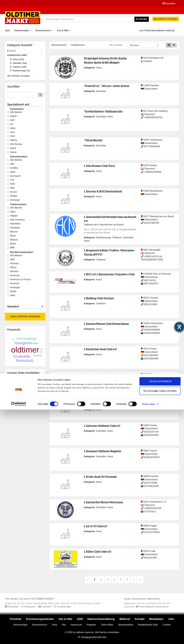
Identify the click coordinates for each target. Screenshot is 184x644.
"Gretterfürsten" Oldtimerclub (103, 111)
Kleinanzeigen (23, 30)
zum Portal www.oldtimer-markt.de (157, 30)
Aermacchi (14, 176)
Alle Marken (15, 112)
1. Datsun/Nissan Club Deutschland (106, 324)
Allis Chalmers (16, 220)
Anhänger (14, 200)
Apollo (12, 291)
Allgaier (12, 216)
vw (42, 349)
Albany (12, 140)
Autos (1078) (18, 59)
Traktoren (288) (19, 67)
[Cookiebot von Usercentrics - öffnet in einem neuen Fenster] (19, 638)
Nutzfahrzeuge (103, 238)
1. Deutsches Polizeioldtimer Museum (108, 375)
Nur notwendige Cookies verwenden (160, 625)
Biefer (12, 244)
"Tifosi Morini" (93, 140)
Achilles (13, 168)
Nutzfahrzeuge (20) (21, 71)
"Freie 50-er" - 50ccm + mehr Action (107, 86)
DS (41, 352)
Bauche (13, 232)
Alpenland (14, 224)
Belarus (13, 240)
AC (10, 124)
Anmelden (168, 3)
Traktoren (117, 238)
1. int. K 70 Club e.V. (96, 526)
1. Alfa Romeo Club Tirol (99, 166)
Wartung (38, 355)
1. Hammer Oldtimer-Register (103, 451)
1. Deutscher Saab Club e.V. (101, 349)
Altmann (13, 271)
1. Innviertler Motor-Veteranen (103, 502)
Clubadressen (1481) (17, 55)
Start (7, 30)
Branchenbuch (44, 30)
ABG (11, 259)
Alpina (12, 152)
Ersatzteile (22, 356)
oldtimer (25, 350)
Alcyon (12, 192)
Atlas (11, 295)
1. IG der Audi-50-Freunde (100, 477)
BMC (11, 248)
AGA (11, 136)
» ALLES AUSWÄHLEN (160, 616)
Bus (13, 340)
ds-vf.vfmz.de (62, 625)
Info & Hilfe (64, 30)
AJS (11, 180)
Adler (11, 128)
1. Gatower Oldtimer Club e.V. (102, 426)
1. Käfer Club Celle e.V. (98, 552)
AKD (11, 184)
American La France (19, 279)
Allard (12, 148)
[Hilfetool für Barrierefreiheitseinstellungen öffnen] (179, 327)
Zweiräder (101, 91)
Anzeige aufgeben (166, 19)
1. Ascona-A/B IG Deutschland (103, 191)
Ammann (13, 283)
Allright (12, 196)
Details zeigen (148, 638)
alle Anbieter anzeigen (18, 76)
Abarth (12, 116)
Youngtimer (23, 343)
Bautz (12, 236)
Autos (99, 68)
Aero (11, 132)
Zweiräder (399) (19, 63)
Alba (11, 188)
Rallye (35, 343)
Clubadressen (78, 45)
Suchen (142, 19)
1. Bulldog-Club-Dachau (99, 298)
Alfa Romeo (15, 144)
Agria (11, 212)
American (14, 275)
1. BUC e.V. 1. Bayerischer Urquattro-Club (109, 274)
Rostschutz (25, 361)
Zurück (11, 51)
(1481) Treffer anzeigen (25, 317)
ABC (11, 120)
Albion (12, 267)
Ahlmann (13, 263)
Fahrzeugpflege (27, 339)
